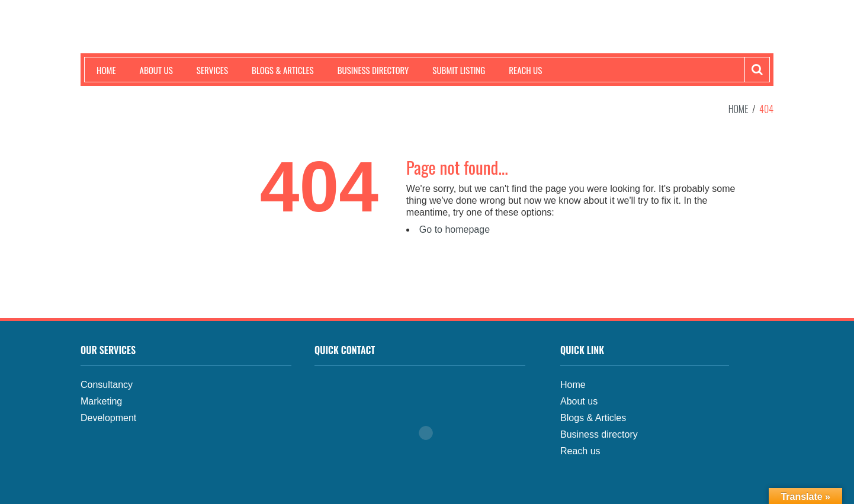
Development (108, 418)
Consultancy (107, 385)
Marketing (101, 401)
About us (156, 70)
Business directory (599, 434)
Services (212, 70)
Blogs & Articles (283, 70)
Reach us (525, 70)
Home (106, 70)
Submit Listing (459, 70)
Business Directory (373, 70)
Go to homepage (455, 229)
